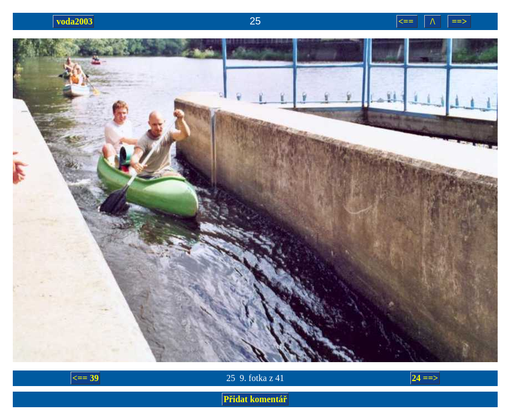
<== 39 (85, 378)
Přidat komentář (255, 399)
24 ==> (425, 378)
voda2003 (74, 21)
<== (407, 21)
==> (459, 21)
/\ (433, 21)
